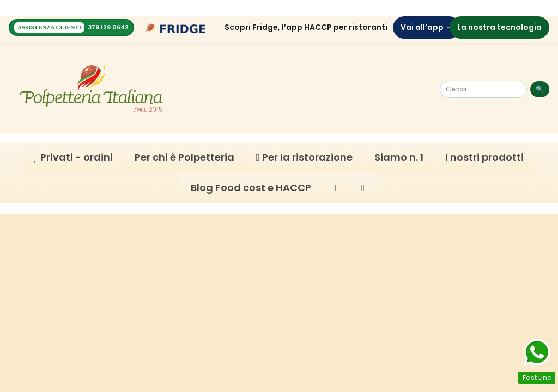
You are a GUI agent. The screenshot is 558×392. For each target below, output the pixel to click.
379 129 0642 (108, 27)
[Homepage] (91, 89)
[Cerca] (483, 89)
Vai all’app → (427, 27)
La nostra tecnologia (499, 27)
